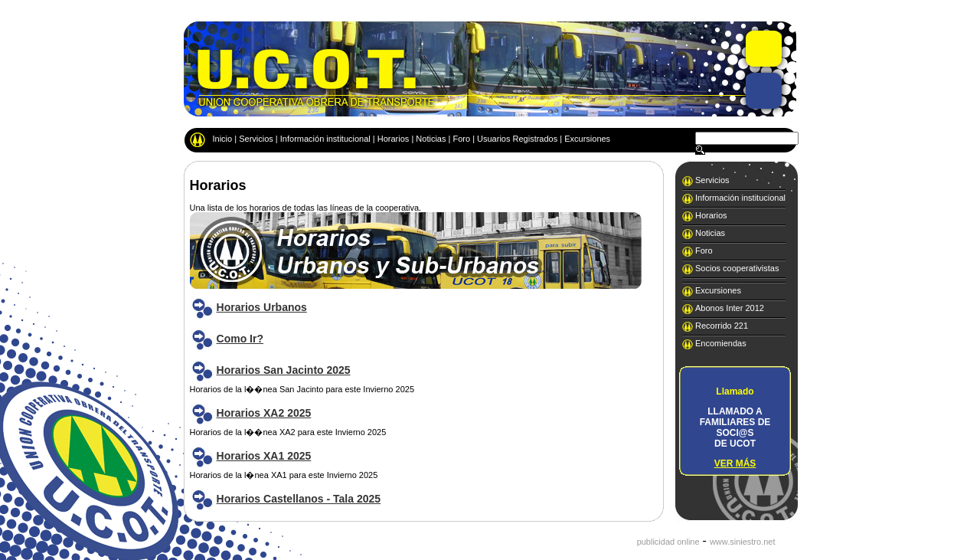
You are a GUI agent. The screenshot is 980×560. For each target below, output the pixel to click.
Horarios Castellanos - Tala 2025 (299, 499)
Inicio (223, 139)
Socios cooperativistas (737, 268)
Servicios (256, 139)
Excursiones (587, 139)
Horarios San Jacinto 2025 (284, 370)
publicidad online (668, 542)
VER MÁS (735, 463)
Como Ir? (240, 339)
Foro (461, 139)
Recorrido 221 (722, 326)
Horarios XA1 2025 (264, 456)
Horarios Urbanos (262, 307)
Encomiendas (721, 343)
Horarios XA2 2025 (264, 413)
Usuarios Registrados (517, 139)
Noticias (431, 139)
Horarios (394, 139)
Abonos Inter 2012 (730, 308)
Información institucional (325, 139)
